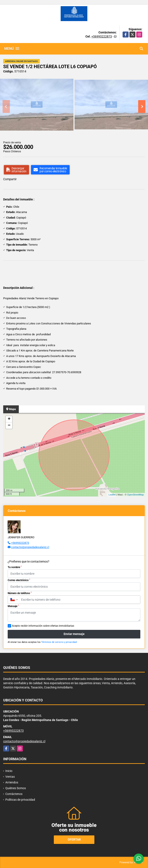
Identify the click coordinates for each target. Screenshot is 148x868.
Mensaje (13, 606)
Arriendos (12, 782)
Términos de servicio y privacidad (59, 642)
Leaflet (112, 495)
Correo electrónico (19, 580)
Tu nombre (15, 567)
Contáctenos (14, 794)
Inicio (9, 771)
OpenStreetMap (135, 495)
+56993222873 (102, 36)
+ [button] (9, 419)
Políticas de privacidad (20, 800)
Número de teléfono (20, 593)
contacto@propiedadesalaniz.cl (30, 547)
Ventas (10, 777)
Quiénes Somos (16, 788)
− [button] (9, 426)
